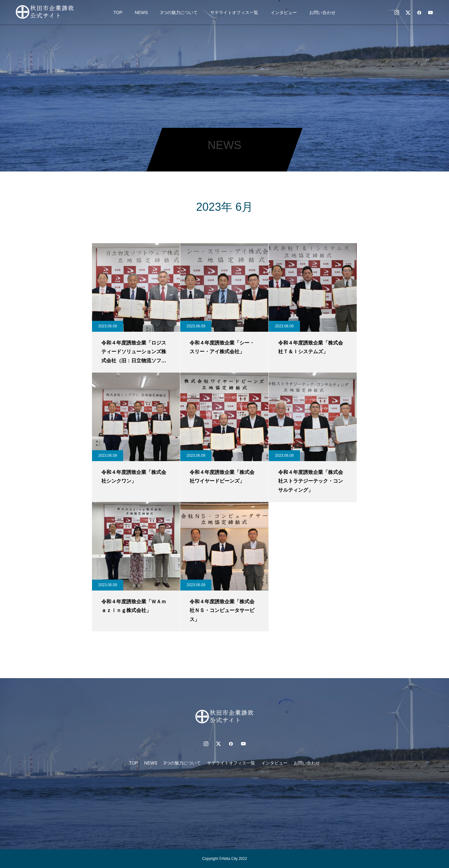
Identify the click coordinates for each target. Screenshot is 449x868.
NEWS (141, 12)
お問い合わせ (322, 12)
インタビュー (284, 12)
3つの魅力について (179, 12)
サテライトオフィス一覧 (234, 12)
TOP (118, 12)
